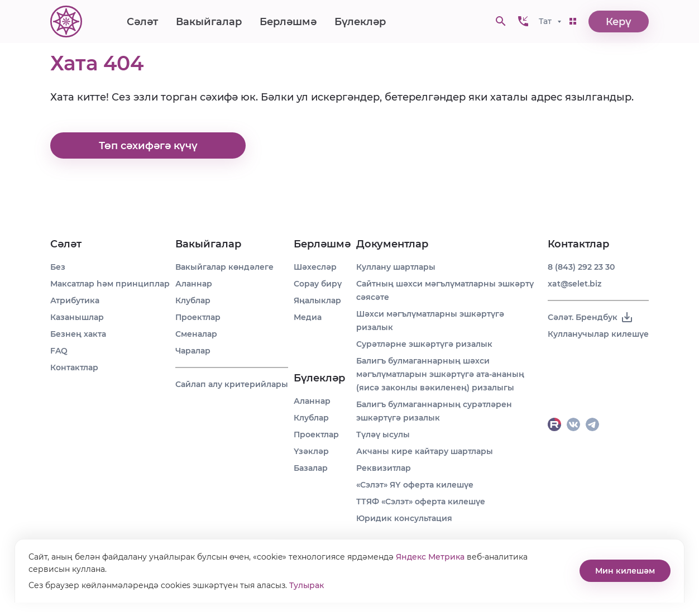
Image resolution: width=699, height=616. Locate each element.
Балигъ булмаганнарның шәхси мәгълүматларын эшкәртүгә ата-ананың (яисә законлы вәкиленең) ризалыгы (440, 374)
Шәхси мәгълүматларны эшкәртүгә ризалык (430, 321)
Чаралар (193, 351)
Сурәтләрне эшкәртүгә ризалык (424, 344)
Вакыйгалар (209, 22)
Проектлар (198, 317)
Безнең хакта (78, 334)
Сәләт (142, 22)
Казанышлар (77, 317)
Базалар (311, 468)
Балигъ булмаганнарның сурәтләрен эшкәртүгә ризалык (434, 411)
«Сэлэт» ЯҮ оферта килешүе (415, 485)
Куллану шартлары (396, 267)
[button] (523, 22)
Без (58, 267)
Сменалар (196, 334)
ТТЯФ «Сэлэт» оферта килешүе (421, 502)
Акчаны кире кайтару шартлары (425, 451)
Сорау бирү (318, 284)
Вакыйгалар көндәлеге (224, 267)
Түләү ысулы (383, 434)
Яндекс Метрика (430, 557)
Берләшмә (288, 22)
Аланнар (194, 284)
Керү (619, 22)
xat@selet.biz (574, 284)
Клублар (193, 300)
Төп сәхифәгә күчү (148, 146)
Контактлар (74, 367)
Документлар (392, 244)
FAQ (59, 351)
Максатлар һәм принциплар (110, 284)
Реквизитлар (384, 468)
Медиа (308, 317)
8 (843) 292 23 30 (581, 267)
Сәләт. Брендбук (591, 317)
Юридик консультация (404, 518)
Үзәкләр (311, 451)
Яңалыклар (317, 300)
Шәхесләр (315, 267)
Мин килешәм (625, 571)
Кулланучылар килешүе (598, 334)
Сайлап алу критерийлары (232, 384)
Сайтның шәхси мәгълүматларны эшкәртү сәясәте (445, 290)
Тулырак (307, 585)
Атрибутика (75, 300)
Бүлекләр (360, 22)
